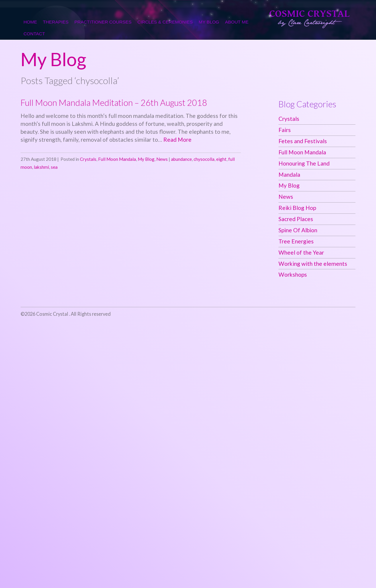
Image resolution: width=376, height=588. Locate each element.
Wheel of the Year (301, 252)
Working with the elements (313, 264)
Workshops (293, 274)
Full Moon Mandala (117, 159)
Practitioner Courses (103, 22)
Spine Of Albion (298, 230)
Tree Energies (296, 241)
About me (237, 22)
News (162, 159)
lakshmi (41, 167)
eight (221, 159)
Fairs (285, 130)
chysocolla (204, 159)
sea (54, 167)
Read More (177, 140)
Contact (34, 34)
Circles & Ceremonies (165, 22)
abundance (181, 159)
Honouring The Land (304, 163)
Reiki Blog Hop (297, 208)
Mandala (289, 174)
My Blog (209, 22)
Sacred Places (296, 219)
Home (30, 22)
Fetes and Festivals (303, 141)
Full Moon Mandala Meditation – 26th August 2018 (114, 103)
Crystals (88, 159)
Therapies (56, 22)
